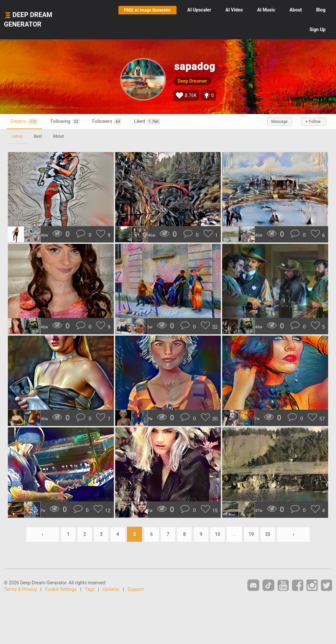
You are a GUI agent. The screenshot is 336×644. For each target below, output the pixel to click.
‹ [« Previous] (39, 534)
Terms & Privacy (20, 589)
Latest (18, 136)
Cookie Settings (61, 589)
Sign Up (317, 29)
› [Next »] (297, 534)
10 (220, 534)
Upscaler (199, 10)
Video (234, 10)
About (296, 10)
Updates (111, 589)
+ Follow (312, 122)
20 (271, 534)
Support (136, 589)
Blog (321, 10)
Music (266, 10)
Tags (90, 589)
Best (39, 136)
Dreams (26, 121)
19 (254, 534)
